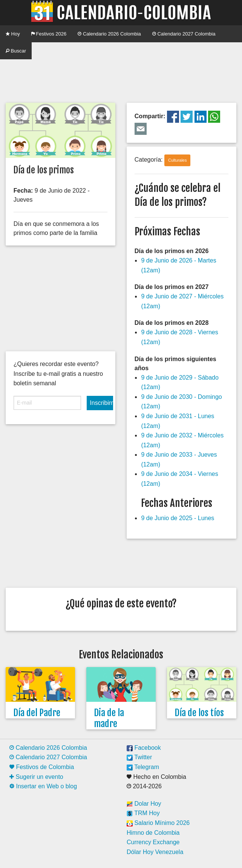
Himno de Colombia (153, 833)
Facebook (144, 748)
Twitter (139, 757)
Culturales (178, 160)
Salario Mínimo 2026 (158, 823)
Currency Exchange (153, 842)
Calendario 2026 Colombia (109, 34)
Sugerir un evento (36, 777)
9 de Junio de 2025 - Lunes (178, 518)
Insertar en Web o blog (43, 786)
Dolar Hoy (144, 804)
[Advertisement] (121, 78)
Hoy (13, 34)
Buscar (16, 51)
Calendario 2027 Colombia (184, 34)
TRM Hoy (143, 813)
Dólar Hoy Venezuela (155, 852)
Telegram (143, 767)
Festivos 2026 (49, 34)
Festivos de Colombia (42, 767)
